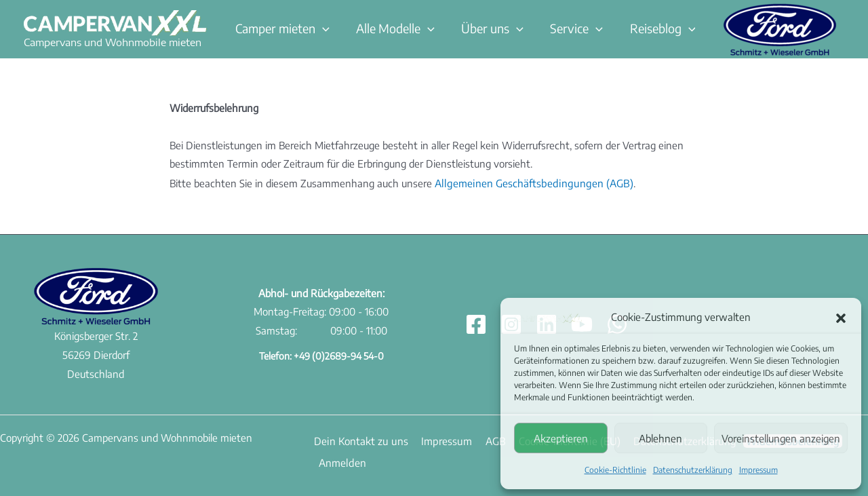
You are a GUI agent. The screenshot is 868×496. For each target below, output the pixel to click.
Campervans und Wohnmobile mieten (113, 42)
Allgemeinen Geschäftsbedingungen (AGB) (530, 183)
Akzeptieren (561, 438)
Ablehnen (660, 438)
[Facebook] (476, 324)
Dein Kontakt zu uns (358, 440)
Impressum (758, 470)
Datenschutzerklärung (693, 470)
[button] (841, 318)
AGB (484, 440)
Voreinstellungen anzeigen (781, 438)
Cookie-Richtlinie (615, 470)
